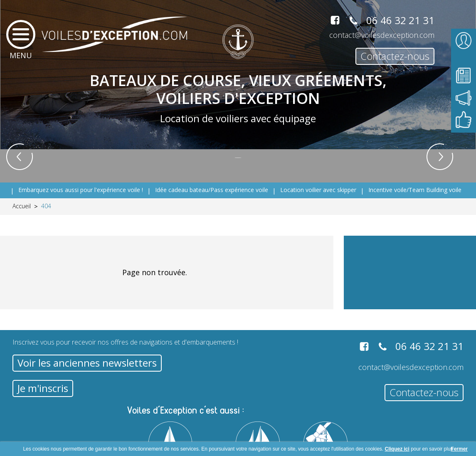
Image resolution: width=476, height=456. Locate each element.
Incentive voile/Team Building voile (415, 190)
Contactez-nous (395, 56)
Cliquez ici (397, 449)
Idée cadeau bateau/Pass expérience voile (212, 190)
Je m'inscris (43, 388)
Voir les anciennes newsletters (87, 363)
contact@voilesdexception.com (382, 35)
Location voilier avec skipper (318, 190)
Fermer (459, 449)
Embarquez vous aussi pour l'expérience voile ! (81, 190)
